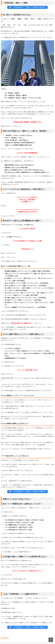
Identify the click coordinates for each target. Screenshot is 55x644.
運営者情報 (4, 638)
